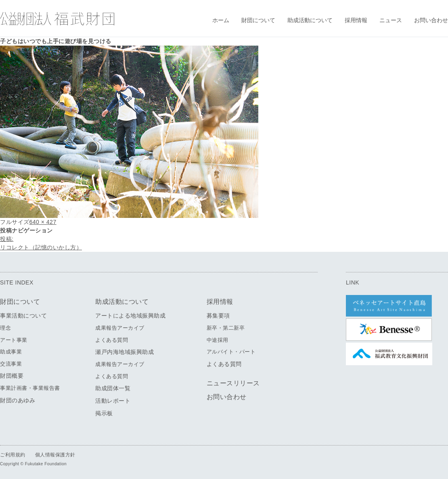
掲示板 (104, 413)
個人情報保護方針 (55, 455)
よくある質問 (112, 340)
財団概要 (12, 376)
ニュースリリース (233, 383)
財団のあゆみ (18, 400)
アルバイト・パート (231, 352)
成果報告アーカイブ (120, 328)
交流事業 (11, 364)
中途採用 (218, 340)
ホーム (221, 20)
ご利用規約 (13, 455)
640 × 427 (43, 222)
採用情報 (356, 20)
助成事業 (11, 352)
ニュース (391, 20)
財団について (258, 20)
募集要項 (218, 316)
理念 (5, 328)
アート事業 (14, 340)
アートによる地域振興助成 (130, 316)
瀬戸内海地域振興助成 (125, 352)
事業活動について (23, 316)
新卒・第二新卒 (226, 328)
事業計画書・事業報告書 (30, 388)
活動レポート (113, 401)
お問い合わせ (431, 20)
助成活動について (310, 20)
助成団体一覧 (113, 388)
